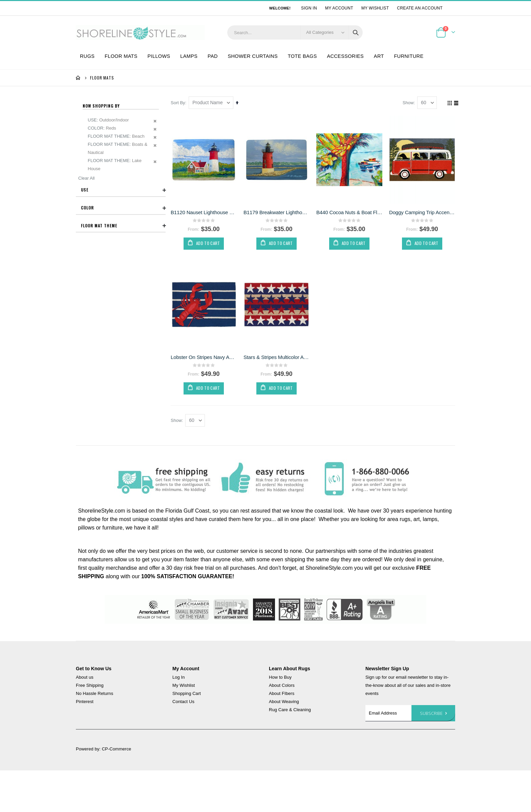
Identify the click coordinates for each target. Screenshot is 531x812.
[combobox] (295, 32)
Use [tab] (123, 190)
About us (85, 678)
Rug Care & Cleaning (290, 710)
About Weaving (284, 702)
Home (78, 78)
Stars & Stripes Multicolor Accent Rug (278, 357)
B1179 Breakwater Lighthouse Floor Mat (278, 212)
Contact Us (183, 702)
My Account (339, 8)
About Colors (282, 686)
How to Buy (280, 678)
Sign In (309, 8)
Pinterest (85, 702)
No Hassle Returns (94, 694)
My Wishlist (375, 8)
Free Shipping (90, 686)
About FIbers (282, 694)
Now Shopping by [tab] (101, 106)
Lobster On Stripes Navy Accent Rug (205, 357)
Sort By (180, 103)
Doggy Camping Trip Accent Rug (422, 212)
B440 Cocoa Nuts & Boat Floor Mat (350, 212)
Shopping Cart (187, 694)
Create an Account (420, 8)
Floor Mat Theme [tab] (123, 226)
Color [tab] (123, 208)
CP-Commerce (117, 750)
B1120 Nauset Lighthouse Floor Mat (205, 212)
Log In (179, 678)
